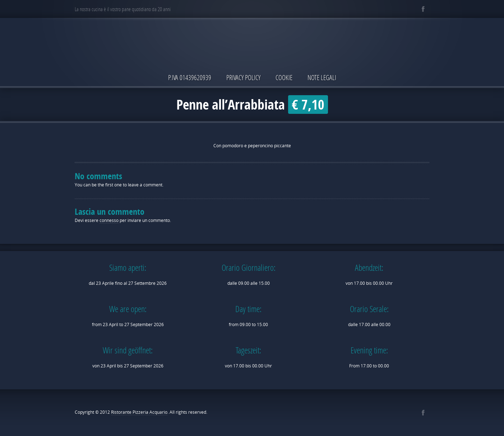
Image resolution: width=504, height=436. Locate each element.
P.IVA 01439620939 (190, 77)
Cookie (284, 77)
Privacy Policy (243, 77)
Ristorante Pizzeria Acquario (139, 412)
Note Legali (322, 77)
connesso (109, 220)
